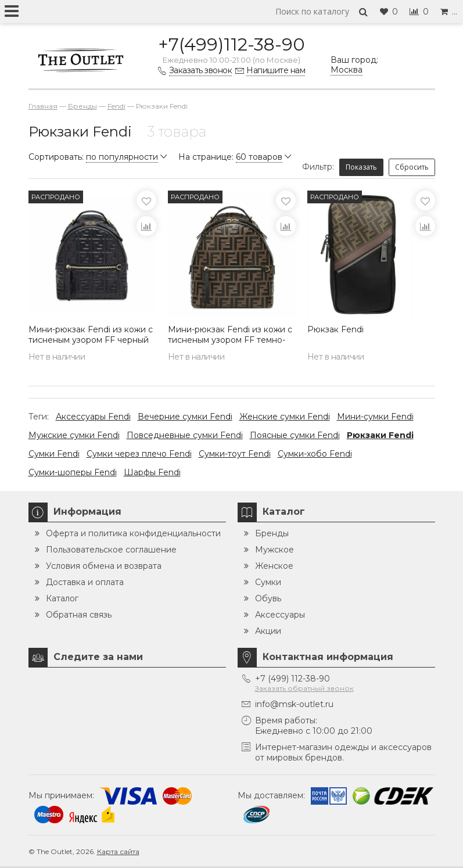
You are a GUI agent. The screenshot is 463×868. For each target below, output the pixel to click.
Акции (268, 631)
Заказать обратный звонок (304, 688)
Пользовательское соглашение (111, 550)
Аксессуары (280, 615)
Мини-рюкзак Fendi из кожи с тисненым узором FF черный (91, 335)
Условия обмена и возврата (104, 566)
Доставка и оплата (85, 582)
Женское (274, 566)
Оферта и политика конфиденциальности (133, 533)
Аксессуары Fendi (93, 417)
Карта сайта (118, 851)
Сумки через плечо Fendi (139, 454)
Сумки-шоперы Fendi (73, 472)
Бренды (272, 533)
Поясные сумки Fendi (295, 435)
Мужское (274, 550)
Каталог (62, 598)
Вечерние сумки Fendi (185, 417)
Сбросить (412, 167)
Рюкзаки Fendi (380, 435)
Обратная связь (79, 615)
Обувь (268, 598)
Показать (361, 167)
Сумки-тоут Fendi (235, 454)
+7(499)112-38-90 (231, 44)
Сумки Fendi (54, 454)
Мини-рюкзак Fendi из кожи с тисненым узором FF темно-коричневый (230, 340)
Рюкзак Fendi (335, 329)
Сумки (268, 582)
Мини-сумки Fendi (375, 417)
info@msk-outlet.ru (294, 704)
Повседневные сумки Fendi (185, 435)
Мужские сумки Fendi (74, 435)
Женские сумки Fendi (285, 417)
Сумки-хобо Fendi (315, 454)
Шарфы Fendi (152, 472)
